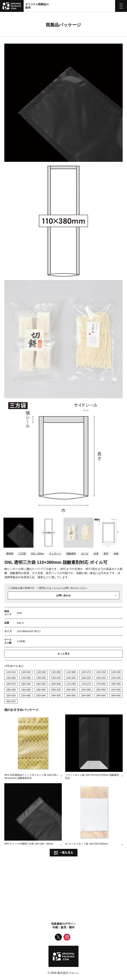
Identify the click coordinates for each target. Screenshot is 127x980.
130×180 (26, 678)
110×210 (11, 672)
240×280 (41, 695)
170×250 (71, 684)
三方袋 (22, 554)
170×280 (101, 684)
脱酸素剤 (71, 554)
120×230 (116, 672)
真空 (106, 554)
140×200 (71, 678)
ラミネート (55, 554)
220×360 (26, 695)
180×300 (41, 690)
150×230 (101, 678)
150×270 (11, 684)
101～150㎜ (37, 554)
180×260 (11, 690)
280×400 (101, 695)
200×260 (71, 690)
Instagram (67, 937)
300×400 (116, 695)
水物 (116, 554)
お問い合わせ (63, 595)
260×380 (86, 695)
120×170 (86, 672)
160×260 (41, 684)
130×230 (56, 678)
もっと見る (63, 654)
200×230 (56, 690)
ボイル (85, 554)
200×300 (101, 690)
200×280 (86, 690)
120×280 (11, 678)
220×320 (11, 695)
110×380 (71, 672)
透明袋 (10, 554)
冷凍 (96, 554)
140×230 (86, 678)
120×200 (101, 672)
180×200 (116, 684)
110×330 (41, 672)
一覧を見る (66, 853)
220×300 (116, 690)
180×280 (26, 690)
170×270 (86, 684)
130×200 (41, 678)
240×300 (56, 695)
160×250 (26, 684)
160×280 (56, 684)
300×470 (11, 701)
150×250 (116, 678)
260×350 (71, 695)
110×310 (26, 672)
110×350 (56, 672)
